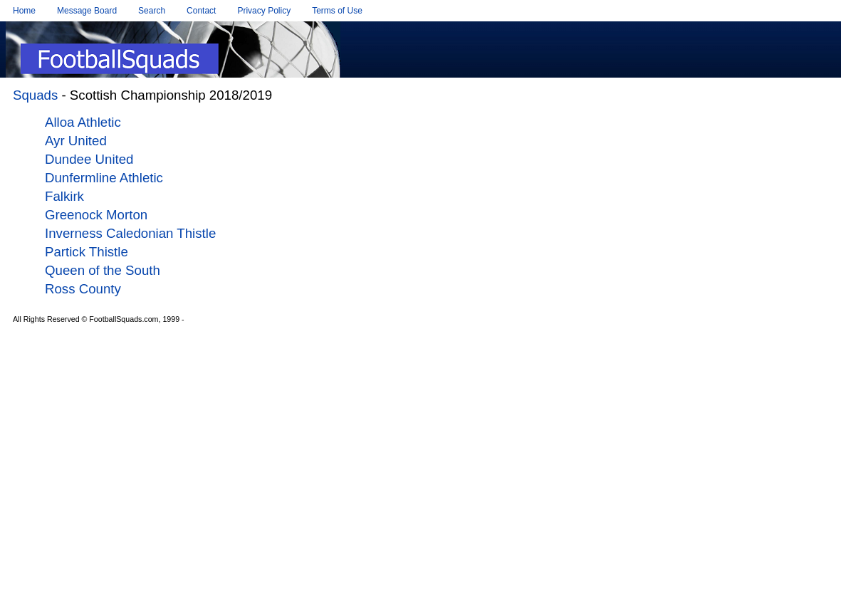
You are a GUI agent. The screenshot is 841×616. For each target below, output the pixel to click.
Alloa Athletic (83, 122)
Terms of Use (337, 11)
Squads (35, 95)
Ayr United (76, 141)
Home (24, 11)
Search (152, 11)
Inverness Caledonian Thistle (130, 233)
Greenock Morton (96, 215)
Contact (201, 11)
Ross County (83, 289)
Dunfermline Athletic (104, 178)
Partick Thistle (87, 252)
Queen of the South (103, 270)
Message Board (87, 11)
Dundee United (89, 159)
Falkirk (64, 196)
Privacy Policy (264, 11)
